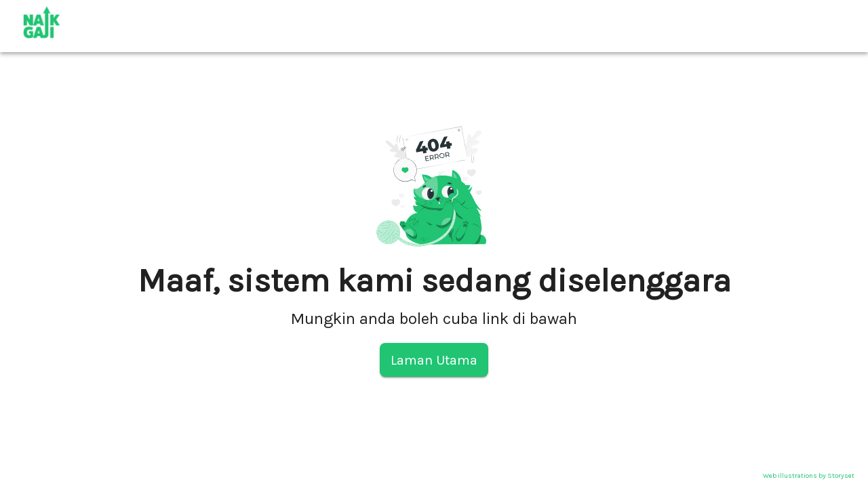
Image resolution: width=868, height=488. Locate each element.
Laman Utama (434, 360)
